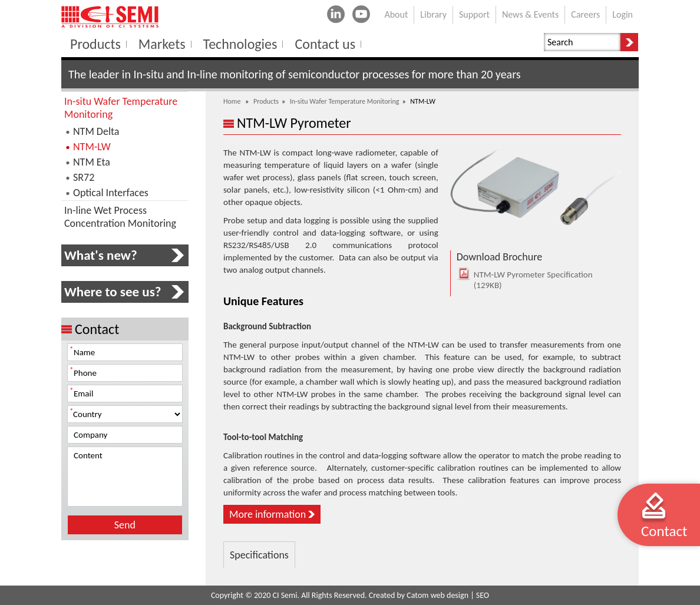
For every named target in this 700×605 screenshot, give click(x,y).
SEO (483, 595)
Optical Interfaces (111, 193)
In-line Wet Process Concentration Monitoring (120, 217)
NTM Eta (92, 162)
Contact (664, 531)
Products (266, 101)
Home (232, 101)
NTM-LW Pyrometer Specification (526, 280)
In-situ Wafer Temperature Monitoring (345, 101)
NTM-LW (92, 147)
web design (450, 595)
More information (268, 514)
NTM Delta (96, 131)
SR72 (84, 177)
